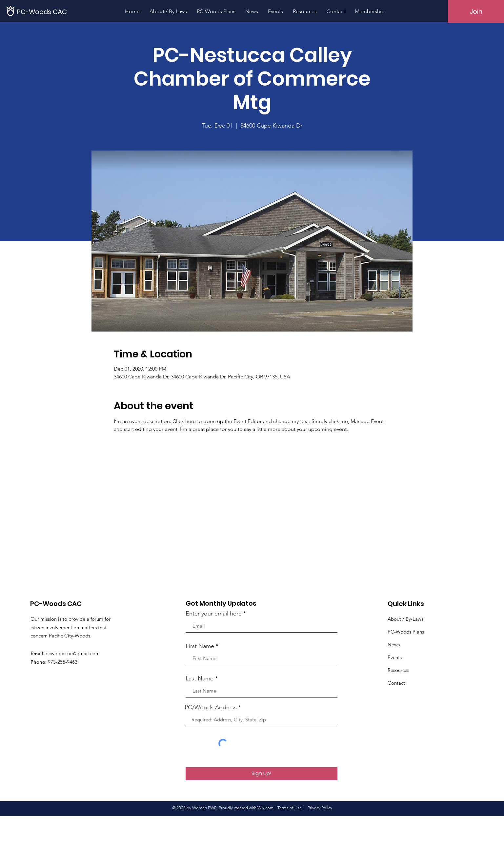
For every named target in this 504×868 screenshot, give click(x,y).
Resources (398, 670)
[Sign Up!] (262, 774)
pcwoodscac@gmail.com (73, 653)
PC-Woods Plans (406, 632)
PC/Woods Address (211, 707)
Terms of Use (290, 808)
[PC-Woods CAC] (42, 12)
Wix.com (265, 808)
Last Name (200, 678)
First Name (200, 646)
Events (395, 657)
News (394, 645)
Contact (396, 683)
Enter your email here (214, 614)
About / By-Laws (405, 619)
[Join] (476, 11)
